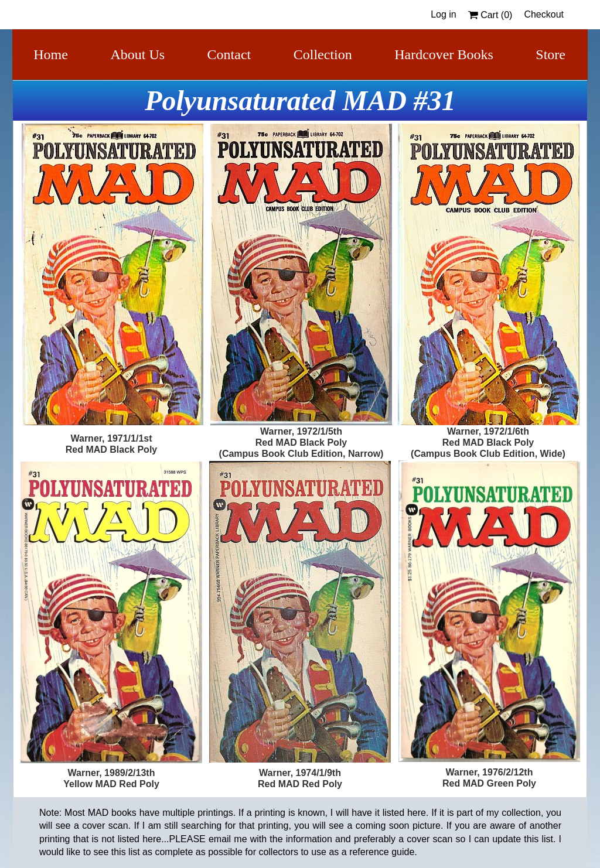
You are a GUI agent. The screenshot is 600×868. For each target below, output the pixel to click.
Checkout (544, 14)
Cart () (490, 15)
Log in (444, 14)
